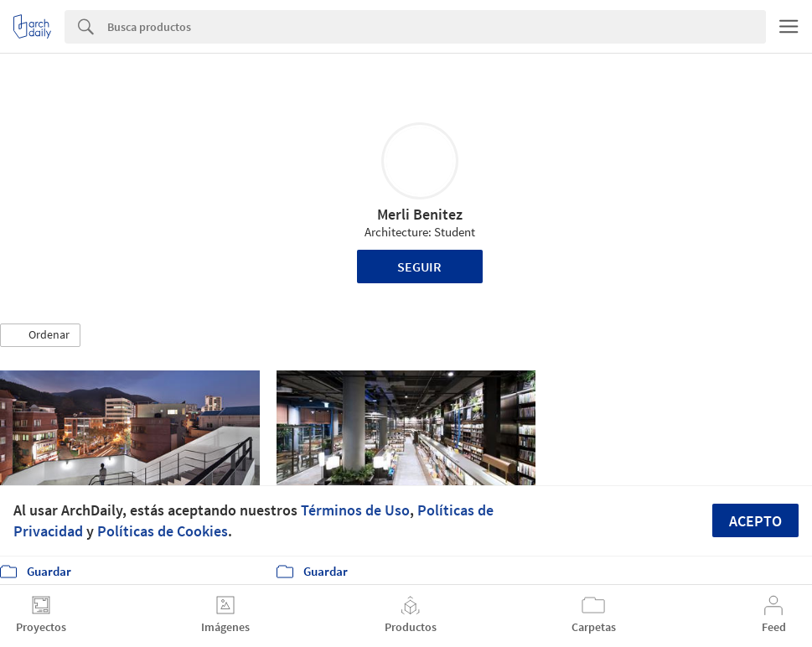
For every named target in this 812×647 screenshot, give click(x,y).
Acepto (755, 521)
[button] (40, 335)
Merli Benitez (420, 214)
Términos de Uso (355, 510)
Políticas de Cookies (163, 531)
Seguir (419, 267)
